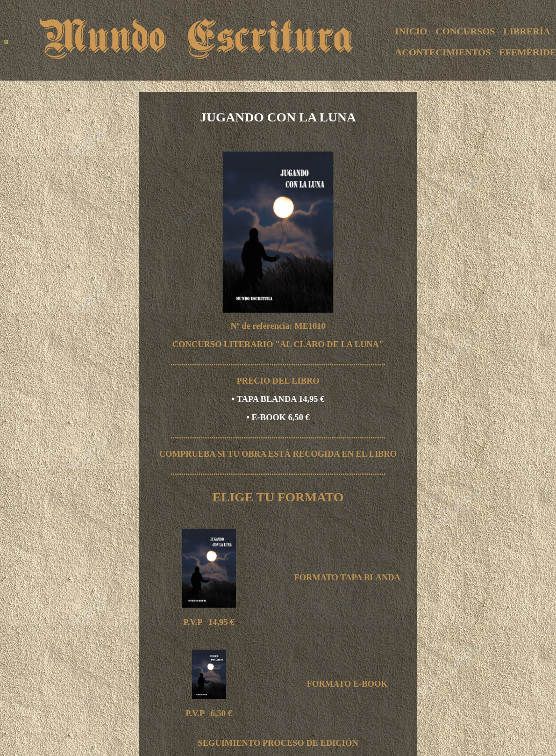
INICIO (411, 31)
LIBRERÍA (527, 31)
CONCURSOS (465, 31)
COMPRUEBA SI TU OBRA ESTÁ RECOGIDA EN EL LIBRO (278, 454)
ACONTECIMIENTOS (443, 52)
